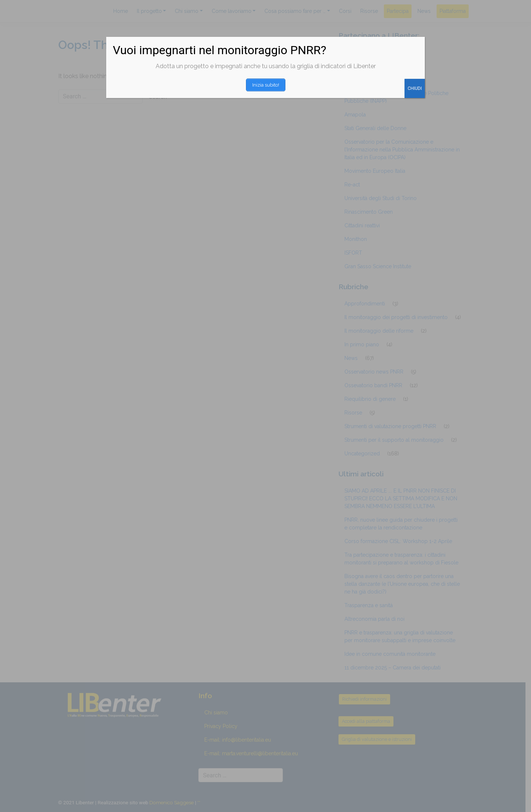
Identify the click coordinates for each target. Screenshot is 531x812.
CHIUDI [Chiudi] (415, 87)
